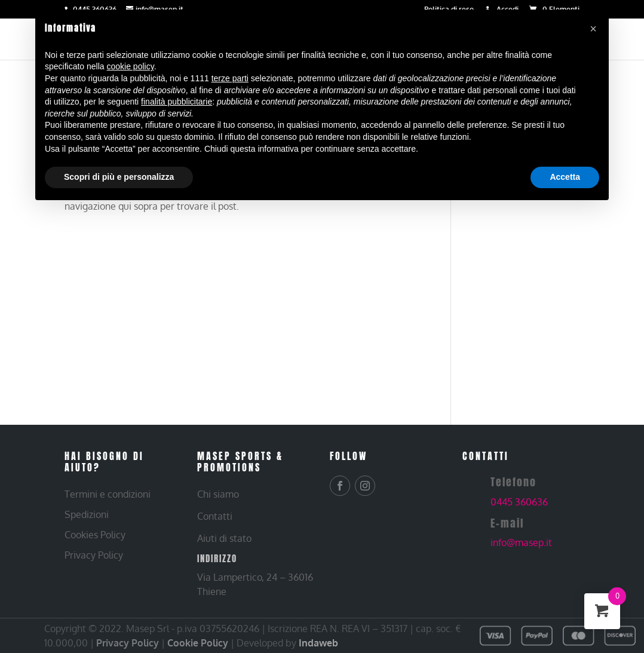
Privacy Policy (128, 643)
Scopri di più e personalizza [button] (119, 177)
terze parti (230, 78)
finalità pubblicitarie (177, 102)
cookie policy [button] (131, 66)
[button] (593, 29)
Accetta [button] (565, 177)
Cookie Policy (198, 643)
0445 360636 (519, 502)
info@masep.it (521, 542)
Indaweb (318, 643)
